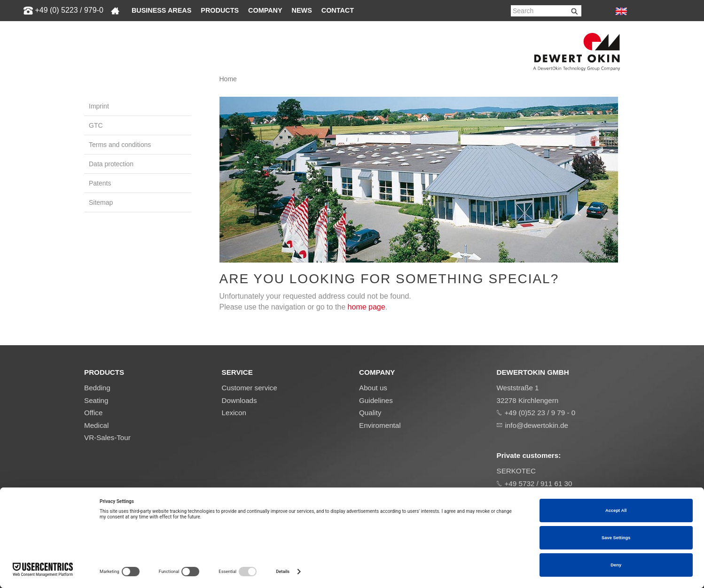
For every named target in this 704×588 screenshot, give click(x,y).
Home (228, 79)
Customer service (250, 388)
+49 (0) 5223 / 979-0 (69, 10)
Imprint (99, 106)
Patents (100, 183)
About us (373, 388)
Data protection (111, 164)
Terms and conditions (120, 145)
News (302, 10)
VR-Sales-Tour (107, 437)
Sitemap (101, 202)
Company (265, 10)
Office (93, 413)
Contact (338, 10)
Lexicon (234, 413)
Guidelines (376, 400)
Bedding (97, 388)
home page (367, 307)
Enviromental (380, 425)
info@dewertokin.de (537, 425)
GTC (96, 125)
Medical (96, 425)
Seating (96, 400)
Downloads (239, 400)
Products (220, 10)
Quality (370, 413)
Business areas (161, 10)
